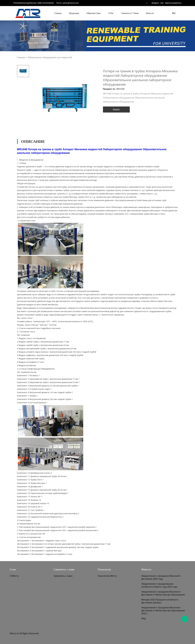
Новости (150, 13)
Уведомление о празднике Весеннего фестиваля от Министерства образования (163, 593)
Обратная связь (94, 13)
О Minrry (14, 576)
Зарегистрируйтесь (173, 3)
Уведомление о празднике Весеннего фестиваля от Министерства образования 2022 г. (163, 610)
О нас (111, 13)
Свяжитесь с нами (130, 13)
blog (144, 618)
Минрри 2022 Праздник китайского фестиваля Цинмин (160, 601)
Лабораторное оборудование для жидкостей (50, 57)
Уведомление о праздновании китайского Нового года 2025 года (159, 585)
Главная (58, 13)
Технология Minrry (107, 576)
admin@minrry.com (71, 3)
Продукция (74, 13)
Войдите (155, 3)
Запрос (116, 110)
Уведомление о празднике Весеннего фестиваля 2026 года (161, 577)
